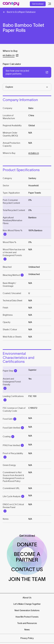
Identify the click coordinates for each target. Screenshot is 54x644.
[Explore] (27, 87)
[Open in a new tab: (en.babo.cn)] (11, 55)
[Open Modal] (5, 234)
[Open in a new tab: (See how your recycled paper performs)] (27, 72)
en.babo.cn (34, 153)
